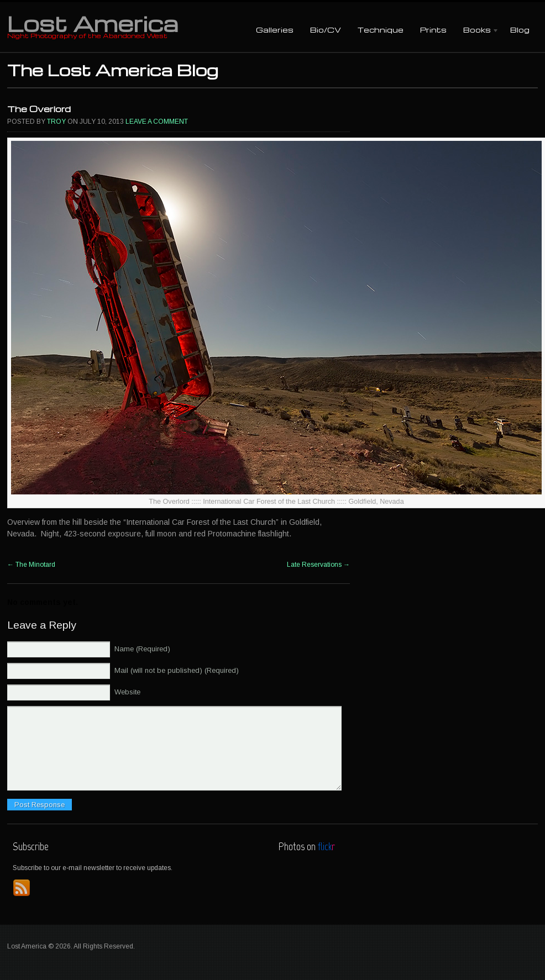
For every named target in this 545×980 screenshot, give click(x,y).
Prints (433, 30)
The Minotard (31, 565)
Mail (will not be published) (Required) (177, 670)
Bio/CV (326, 30)
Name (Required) (142, 649)
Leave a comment (157, 122)
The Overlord (39, 109)
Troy (56, 122)
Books (477, 31)
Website (127, 692)
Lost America (93, 23)
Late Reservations (318, 565)
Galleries (275, 30)
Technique (381, 30)
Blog (520, 30)
